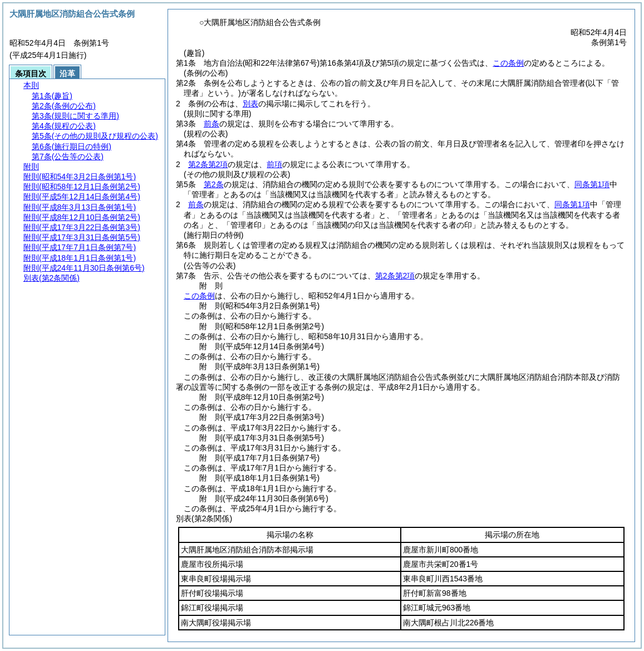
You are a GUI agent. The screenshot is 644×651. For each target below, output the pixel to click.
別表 (250, 104)
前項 (274, 164)
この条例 (508, 63)
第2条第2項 (208, 164)
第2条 (214, 184)
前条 (212, 124)
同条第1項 (592, 184)
